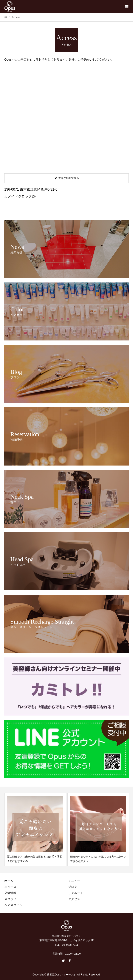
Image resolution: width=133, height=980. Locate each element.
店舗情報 (10, 893)
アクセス (74, 899)
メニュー (74, 881)
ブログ (73, 887)
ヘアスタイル (13, 905)
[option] (35, 830)
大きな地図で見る (69, 178)
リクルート (76, 893)
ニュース (10, 887)
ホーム (9, 881)
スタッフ (10, 899)
